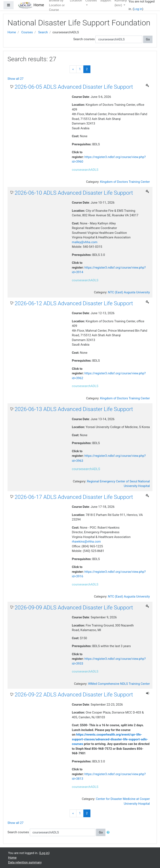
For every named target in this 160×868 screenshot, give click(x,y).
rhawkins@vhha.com (86, 542)
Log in (138, 9)
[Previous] (73, 69)
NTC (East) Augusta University (129, 292)
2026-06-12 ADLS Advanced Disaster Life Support (74, 303)
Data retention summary (25, 862)
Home (12, 32)
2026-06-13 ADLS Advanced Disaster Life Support (74, 409)
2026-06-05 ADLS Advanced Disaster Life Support (74, 87)
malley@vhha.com (85, 242)
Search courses (84, 39)
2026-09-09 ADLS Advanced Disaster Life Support (74, 608)
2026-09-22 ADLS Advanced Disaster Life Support (74, 695)
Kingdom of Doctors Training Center (125, 182)
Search (43, 32)
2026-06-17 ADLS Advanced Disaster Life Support (74, 497)
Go (148, 39)
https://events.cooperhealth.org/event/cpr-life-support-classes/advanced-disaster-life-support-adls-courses (110, 739)
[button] (109, 833)
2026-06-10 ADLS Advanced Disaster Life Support (74, 193)
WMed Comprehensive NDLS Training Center (119, 684)
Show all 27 (16, 79)
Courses (27, 32)
